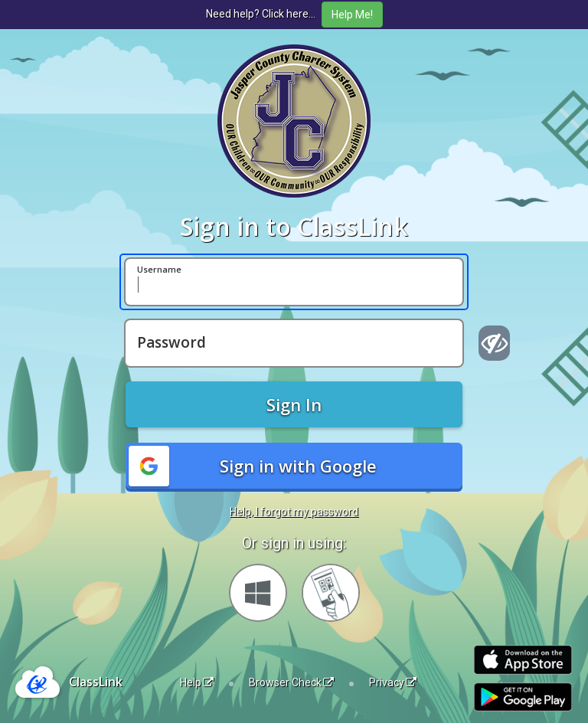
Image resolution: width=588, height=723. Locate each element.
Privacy (393, 682)
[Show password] (494, 343)
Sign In (294, 404)
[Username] (294, 282)
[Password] (294, 343)
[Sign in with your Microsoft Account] (258, 593)
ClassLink (96, 682)
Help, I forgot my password (294, 512)
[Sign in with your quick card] (331, 593)
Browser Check (291, 682)
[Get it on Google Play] (523, 697)
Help (197, 682)
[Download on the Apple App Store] (523, 660)
